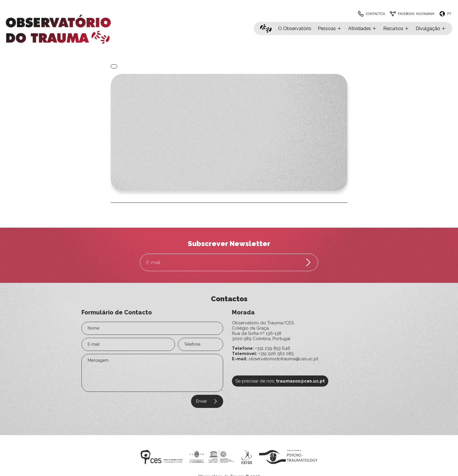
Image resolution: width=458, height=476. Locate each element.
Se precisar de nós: (280, 381)
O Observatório (295, 28)
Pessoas (330, 28)
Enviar (207, 401)
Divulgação (431, 28)
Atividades (362, 28)
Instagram (425, 14)
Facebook (406, 14)
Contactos (375, 14)
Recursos (396, 28)
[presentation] (117, 404)
